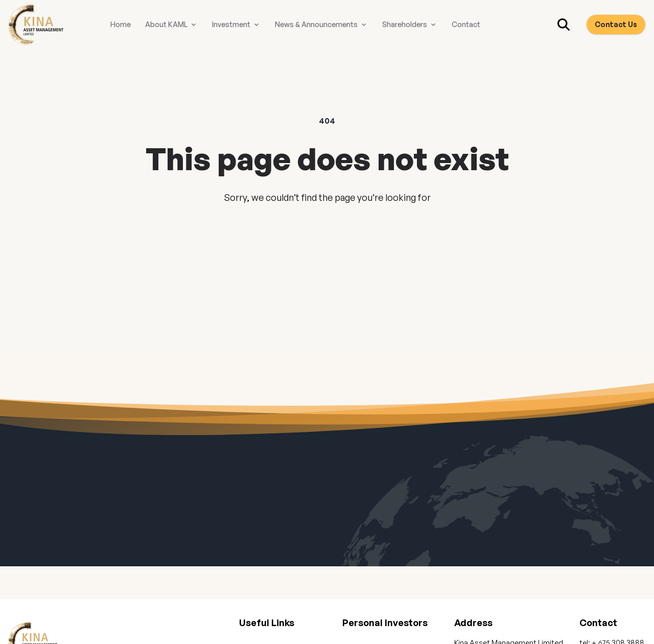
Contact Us (616, 24)
